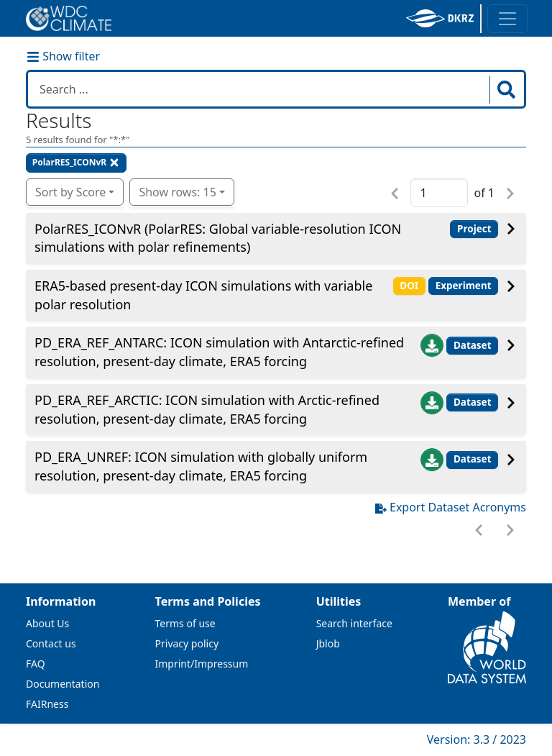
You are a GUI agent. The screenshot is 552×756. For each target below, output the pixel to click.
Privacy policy (187, 643)
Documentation (63, 684)
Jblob (328, 643)
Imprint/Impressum (202, 664)
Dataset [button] (473, 345)
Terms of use (185, 623)
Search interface (354, 623)
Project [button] (474, 229)
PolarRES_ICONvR (76, 162)
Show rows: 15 (177, 192)
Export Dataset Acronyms (451, 507)
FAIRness (47, 704)
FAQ (36, 664)
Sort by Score (70, 192)
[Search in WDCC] (260, 89)
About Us (47, 623)
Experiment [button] (464, 286)
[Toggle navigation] (507, 19)
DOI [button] (409, 286)
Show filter (63, 56)
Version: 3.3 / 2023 (477, 739)
